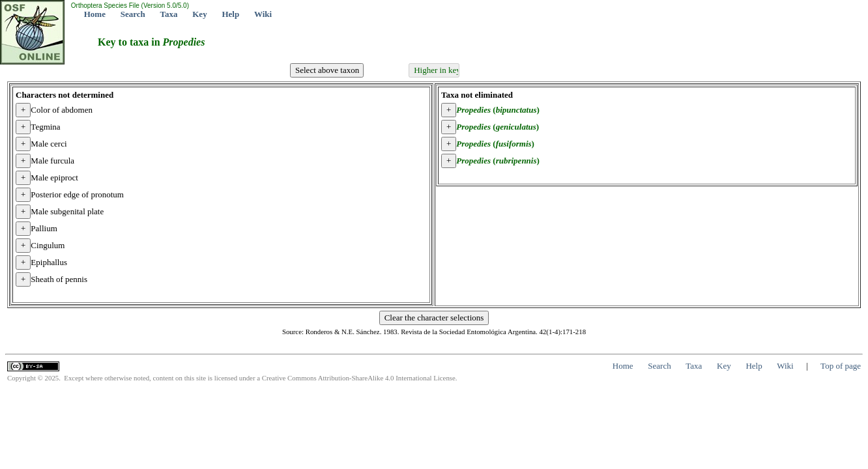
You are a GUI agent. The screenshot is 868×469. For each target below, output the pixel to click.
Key (199, 14)
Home (95, 14)
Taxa (169, 14)
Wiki (263, 14)
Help (230, 14)
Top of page (841, 366)
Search (133, 14)
